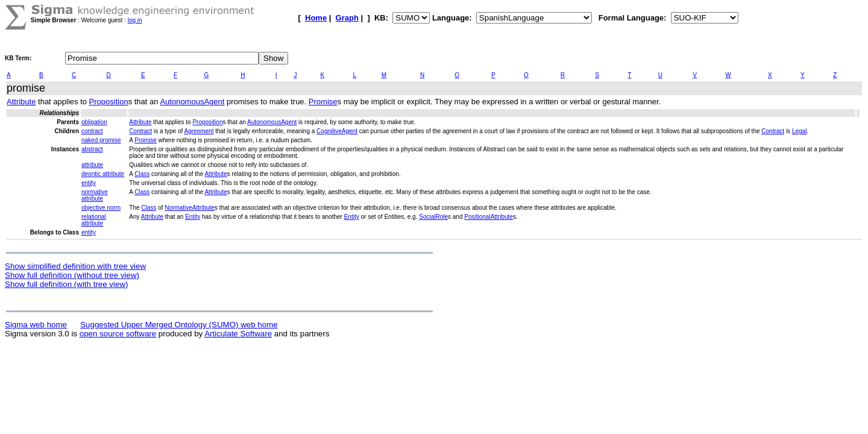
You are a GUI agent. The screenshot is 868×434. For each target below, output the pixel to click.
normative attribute (95, 195)
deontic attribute (103, 174)
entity (89, 183)
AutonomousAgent (192, 102)
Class (142, 174)
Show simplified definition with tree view (75, 266)
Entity (193, 217)
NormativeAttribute (190, 208)
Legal (799, 131)
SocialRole (433, 217)
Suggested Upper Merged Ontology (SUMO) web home (179, 325)
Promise (323, 102)
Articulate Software (238, 334)
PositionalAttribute (489, 217)
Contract (140, 131)
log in (135, 20)
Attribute (21, 102)
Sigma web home (36, 325)
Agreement (199, 131)
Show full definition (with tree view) (66, 284)
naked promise (101, 140)
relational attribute (94, 220)
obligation (94, 122)
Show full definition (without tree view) (72, 275)
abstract (92, 149)
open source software (118, 334)
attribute (92, 165)
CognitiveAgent (337, 131)
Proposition (109, 102)
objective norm (101, 208)
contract (92, 131)
